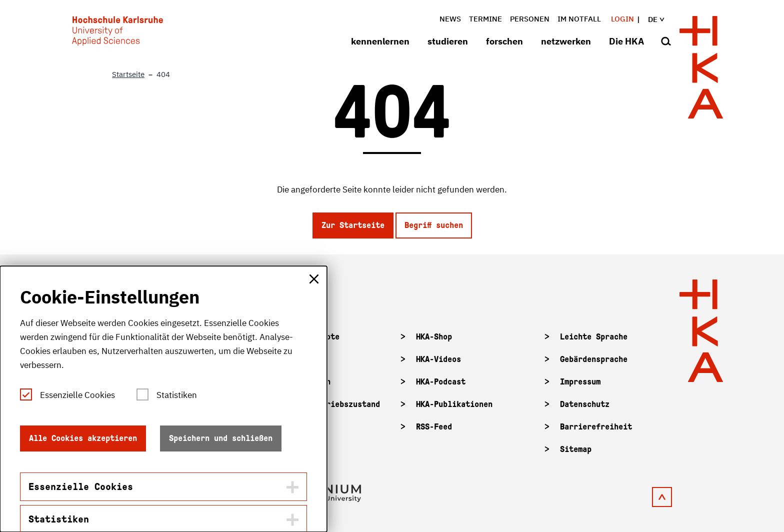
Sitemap (576, 449)
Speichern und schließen (221, 438)
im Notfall (579, 19)
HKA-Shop (434, 337)
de (662, 19)
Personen (530, 19)
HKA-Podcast (441, 382)
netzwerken (566, 41)
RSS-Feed (434, 427)
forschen (504, 41)
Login (622, 19)
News (450, 19)
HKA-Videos (438, 359)
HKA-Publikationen (454, 404)
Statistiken (177, 395)
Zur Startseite (353, 225)
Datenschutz (585, 404)
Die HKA (626, 41)
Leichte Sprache (594, 337)
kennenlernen (380, 41)
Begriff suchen (434, 225)
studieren (448, 41)
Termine (485, 19)
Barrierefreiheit (596, 427)
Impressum (580, 382)
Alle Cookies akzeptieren (83, 438)
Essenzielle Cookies (77, 395)
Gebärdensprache (594, 359)
